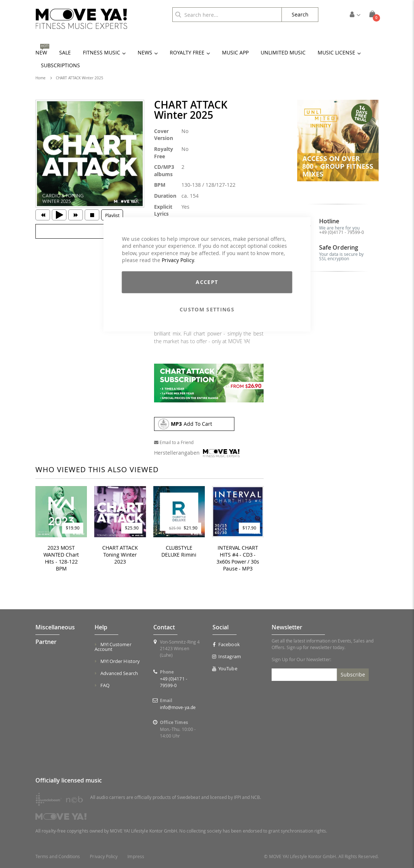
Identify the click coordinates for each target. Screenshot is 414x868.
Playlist (112, 215)
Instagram (227, 656)
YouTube (225, 668)
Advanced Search (119, 673)
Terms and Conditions (58, 856)
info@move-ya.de (178, 707)
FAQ (105, 685)
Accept (207, 282)
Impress (136, 856)
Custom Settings (207, 309)
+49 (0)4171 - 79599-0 (342, 232)
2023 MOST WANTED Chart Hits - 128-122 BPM (61, 558)
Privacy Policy (178, 260)
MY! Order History (120, 661)
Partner (46, 642)
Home (41, 78)
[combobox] (227, 15)
